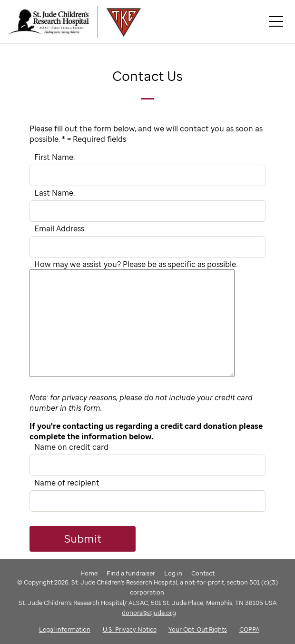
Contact (203, 573)
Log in (173, 573)
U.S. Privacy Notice (130, 629)
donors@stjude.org (149, 613)
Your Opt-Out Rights (198, 629)
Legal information (65, 629)
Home (89, 573)
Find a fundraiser (131, 573)
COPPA (249, 629)
